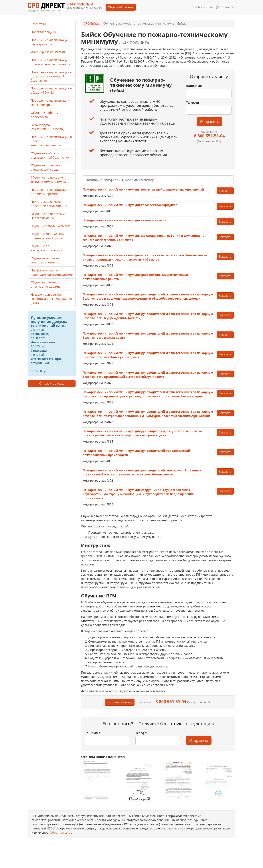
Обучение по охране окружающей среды (46, 167)
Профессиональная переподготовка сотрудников (52, 272)
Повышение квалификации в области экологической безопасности (51, 76)
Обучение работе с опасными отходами (45, 284)
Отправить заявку (52, 383)
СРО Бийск (91, 23)
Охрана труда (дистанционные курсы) (48, 127)
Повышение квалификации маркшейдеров (50, 103)
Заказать (225, 191)
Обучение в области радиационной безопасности (52, 155)
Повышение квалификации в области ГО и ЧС (51, 90)
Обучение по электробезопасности (46, 248)
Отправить (210, 122)
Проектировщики (43, 32)
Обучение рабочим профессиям (45, 115)
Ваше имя (194, 86)
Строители (38, 24)
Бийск (199, 7)
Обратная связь (61, 833)
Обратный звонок (121, 7)
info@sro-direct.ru (223, 7)
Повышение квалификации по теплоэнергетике (50, 192)
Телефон (193, 103)
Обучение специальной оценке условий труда (48, 236)
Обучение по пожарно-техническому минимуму (49, 180)
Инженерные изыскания (48, 52)
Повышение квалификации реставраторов (50, 42)
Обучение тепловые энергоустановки (45, 260)
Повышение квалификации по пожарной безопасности (51, 62)
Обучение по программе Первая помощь (49, 216)
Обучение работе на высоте (51, 226)
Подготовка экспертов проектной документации (49, 204)
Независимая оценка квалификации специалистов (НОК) (51, 299)
